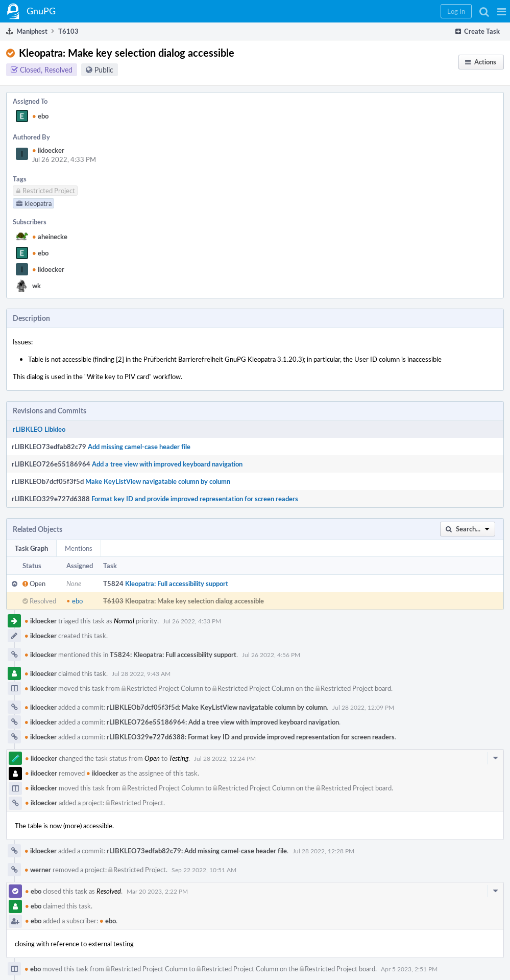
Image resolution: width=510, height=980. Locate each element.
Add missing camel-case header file (139, 447)
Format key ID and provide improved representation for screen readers (195, 499)
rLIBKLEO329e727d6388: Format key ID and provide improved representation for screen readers (251, 737)
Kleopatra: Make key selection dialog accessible (195, 601)
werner (38, 870)
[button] (502, 11)
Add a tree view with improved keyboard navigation (167, 464)
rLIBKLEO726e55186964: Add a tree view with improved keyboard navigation (223, 722)
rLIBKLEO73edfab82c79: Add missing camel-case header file (197, 851)
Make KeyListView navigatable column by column (158, 481)
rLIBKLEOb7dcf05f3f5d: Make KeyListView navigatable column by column (217, 707)
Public (104, 70)
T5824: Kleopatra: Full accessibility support (173, 655)
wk (37, 286)
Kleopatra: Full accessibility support (177, 584)
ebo (40, 116)
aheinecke (50, 237)
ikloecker (48, 150)
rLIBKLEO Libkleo (39, 429)
